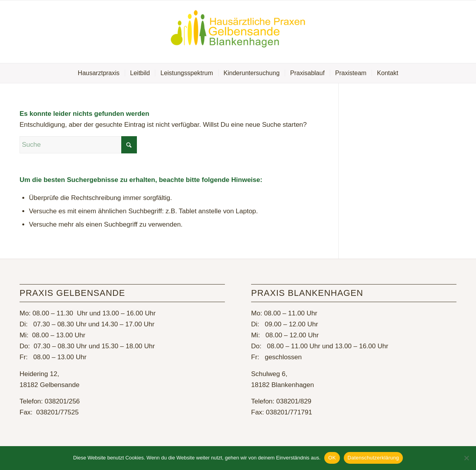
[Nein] (466, 458)
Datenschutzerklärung (373, 458)
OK (332, 458)
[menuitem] (99, 73)
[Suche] (78, 145)
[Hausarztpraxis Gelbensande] (238, 32)
